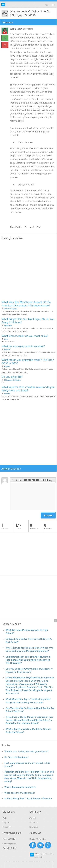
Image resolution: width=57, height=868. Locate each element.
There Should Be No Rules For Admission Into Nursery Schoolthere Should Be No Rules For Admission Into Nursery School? (29, 720)
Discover (7, 827)
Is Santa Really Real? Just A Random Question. (28, 799)
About (33, 818)
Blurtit (3, 5)
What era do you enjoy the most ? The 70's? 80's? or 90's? (28, 362)
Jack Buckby (16, 29)
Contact (33, 822)
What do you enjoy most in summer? (23, 346)
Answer (48, 515)
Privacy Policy (9, 844)
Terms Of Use (9, 839)
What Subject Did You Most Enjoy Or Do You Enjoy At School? (28, 321)
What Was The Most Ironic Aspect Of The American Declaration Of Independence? (26, 304)
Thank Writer (16, 227)
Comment (29, 227)
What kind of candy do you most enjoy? (25, 336)
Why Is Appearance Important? (20, 787)
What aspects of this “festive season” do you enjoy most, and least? (28, 389)
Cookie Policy (9, 848)
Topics (6, 822)
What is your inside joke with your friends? (26, 752)
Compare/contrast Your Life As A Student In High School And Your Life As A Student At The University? (28, 660)
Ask (5, 818)
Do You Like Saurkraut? (16, 757)
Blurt (39, 227)
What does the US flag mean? (20, 793)
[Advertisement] (28, 271)
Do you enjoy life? (12, 377)
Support (34, 827)
